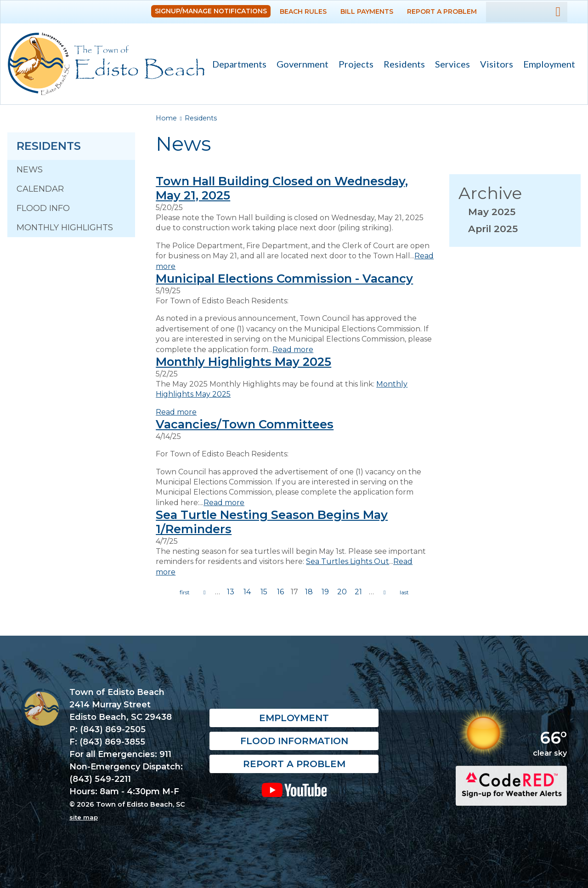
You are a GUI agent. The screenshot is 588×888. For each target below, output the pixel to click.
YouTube (294, 790)
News (30, 170)
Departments (237, 65)
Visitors (494, 65)
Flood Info (43, 208)
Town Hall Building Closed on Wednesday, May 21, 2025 (282, 188)
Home (166, 118)
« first (185, 592)
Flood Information (294, 741)
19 (325, 592)
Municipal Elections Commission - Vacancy (284, 278)
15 (264, 592)
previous (204, 592)
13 (231, 592)
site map (84, 817)
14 (247, 592)
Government (300, 65)
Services (450, 65)
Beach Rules (303, 11)
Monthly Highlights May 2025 (243, 361)
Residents (402, 65)
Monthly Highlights (65, 228)
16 (280, 592)
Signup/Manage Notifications (211, 11)
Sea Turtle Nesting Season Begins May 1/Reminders (272, 522)
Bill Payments (367, 11)
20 (342, 592)
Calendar (40, 189)
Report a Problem (442, 11)
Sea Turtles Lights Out (348, 561)
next (384, 592)
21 (358, 592)
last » (404, 592)
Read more (293, 350)
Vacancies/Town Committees (245, 424)
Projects (356, 64)
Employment (549, 64)
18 (309, 592)
